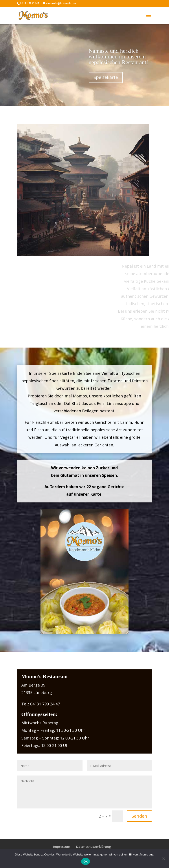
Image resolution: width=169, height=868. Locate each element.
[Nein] (163, 859)
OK (85, 862)
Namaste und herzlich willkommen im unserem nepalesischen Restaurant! (118, 62)
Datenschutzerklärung (94, 847)
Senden (139, 816)
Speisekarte (106, 83)
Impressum (62, 847)
